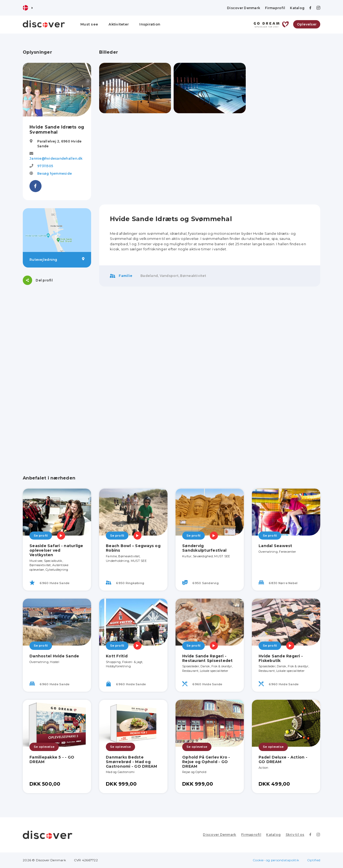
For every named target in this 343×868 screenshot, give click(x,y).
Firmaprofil (275, 8)
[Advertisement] (57, 373)
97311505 (45, 166)
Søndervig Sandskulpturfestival (204, 548)
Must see (89, 24)
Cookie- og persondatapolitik (276, 860)
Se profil (41, 536)
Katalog (297, 8)
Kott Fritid (117, 656)
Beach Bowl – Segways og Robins (133, 548)
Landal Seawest (275, 546)
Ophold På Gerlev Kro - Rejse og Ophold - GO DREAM (206, 762)
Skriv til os (295, 835)
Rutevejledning (57, 259)
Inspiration (150, 24)
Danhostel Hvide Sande (54, 656)
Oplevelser (307, 24)
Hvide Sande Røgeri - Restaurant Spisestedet (208, 658)
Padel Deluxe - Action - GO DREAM (283, 759)
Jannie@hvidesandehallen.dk (56, 158)
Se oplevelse (44, 747)
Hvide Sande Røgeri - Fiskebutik (281, 658)
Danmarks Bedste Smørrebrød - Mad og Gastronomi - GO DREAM (131, 762)
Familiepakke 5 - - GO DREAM (52, 759)
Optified (314, 860)
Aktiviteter (119, 24)
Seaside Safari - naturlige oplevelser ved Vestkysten (56, 550)
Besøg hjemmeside (55, 173)
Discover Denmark (244, 8)
